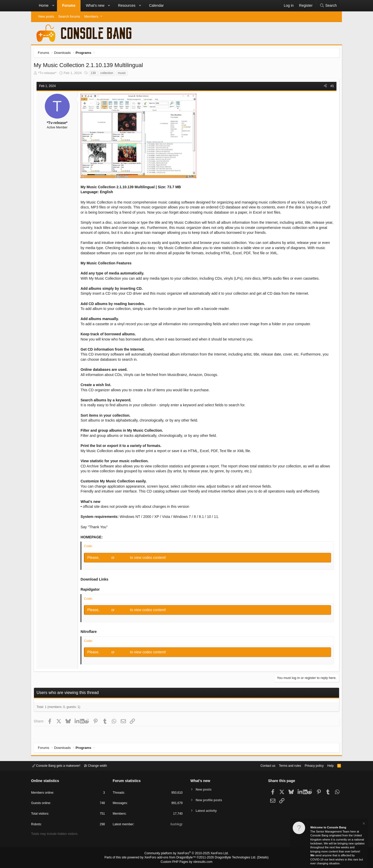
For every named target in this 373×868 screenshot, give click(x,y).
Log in (107, 559)
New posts (46, 16)
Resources (127, 5)
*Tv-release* (49, 74)
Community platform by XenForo (187, 854)
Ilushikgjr (176, 825)
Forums (69, 5)
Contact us (260, 765)
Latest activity (207, 811)
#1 (331, 87)
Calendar (156, 5)
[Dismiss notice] (363, 824)
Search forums (69, 16)
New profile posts (210, 800)
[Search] (328, 6)
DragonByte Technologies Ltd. (231, 858)
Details (256, 858)
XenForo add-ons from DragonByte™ (171, 858)
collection (108, 74)
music (123, 74)
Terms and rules (284, 765)
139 (95, 74)
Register (124, 559)
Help (327, 765)
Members (91, 16)
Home (44, 5)
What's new (95, 5)
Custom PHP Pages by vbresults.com (186, 862)
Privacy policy (310, 765)
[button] (53, 6)
